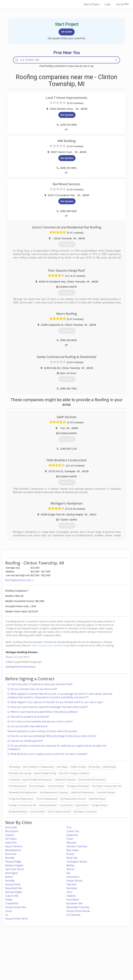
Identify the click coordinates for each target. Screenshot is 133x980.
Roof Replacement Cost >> (20, 580)
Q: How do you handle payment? (25, 741)
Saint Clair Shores (15, 869)
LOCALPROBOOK (23, 4)
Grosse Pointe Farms (17, 919)
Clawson (10, 835)
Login (108, 4)
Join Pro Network (57, 948)
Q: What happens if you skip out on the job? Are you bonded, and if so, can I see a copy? (55, 702)
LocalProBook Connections (106, 959)
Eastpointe (72, 835)
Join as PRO (122, 4)
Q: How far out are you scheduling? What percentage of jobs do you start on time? (52, 736)
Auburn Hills (12, 896)
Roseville (10, 858)
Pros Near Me (21, 951)
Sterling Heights (14, 892)
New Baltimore (13, 850)
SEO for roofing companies (106, 963)
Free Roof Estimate (23, 959)
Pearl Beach (73, 900)
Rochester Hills (75, 903)
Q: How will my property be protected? (28, 717)
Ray (68, 873)
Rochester (72, 888)
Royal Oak (72, 858)
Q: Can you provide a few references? (28, 726)
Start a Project (92, 4)
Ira (7, 915)
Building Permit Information (21, 667)
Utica (69, 892)
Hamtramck (73, 877)
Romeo (70, 854)
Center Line (73, 831)
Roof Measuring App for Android (64, 963)
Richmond (11, 854)
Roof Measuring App (58, 955)
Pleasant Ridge (13, 862)
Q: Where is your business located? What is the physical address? (43, 712)
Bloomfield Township (78, 907)
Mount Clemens (14, 846)
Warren (71, 869)
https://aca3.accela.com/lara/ (47, 645)
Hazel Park (11, 843)
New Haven (73, 850)
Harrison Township (77, 846)
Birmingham (12, 831)
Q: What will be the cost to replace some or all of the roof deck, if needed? (47, 754)
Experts (52, 951)
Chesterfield (12, 903)
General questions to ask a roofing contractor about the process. (43, 731)
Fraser (70, 839)
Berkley (70, 865)
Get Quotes (67, 115)
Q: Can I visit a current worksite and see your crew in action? (40, 721)
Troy (69, 827)
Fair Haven (11, 839)
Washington (12, 873)
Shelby (9, 900)
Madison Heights (14, 865)
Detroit (9, 877)
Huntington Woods (77, 862)
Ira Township (73, 915)
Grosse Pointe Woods (78, 911)
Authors (97, 955)
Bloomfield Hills (14, 888)
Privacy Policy (100, 951)
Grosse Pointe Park (16, 907)
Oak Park (71, 884)
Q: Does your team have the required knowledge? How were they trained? (47, 707)
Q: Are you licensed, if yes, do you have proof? (32, 689)
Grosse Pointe (13, 884)
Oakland (71, 896)
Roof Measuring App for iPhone (63, 959)
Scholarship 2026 (101, 948)
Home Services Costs (24, 948)
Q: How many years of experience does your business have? (40, 684)
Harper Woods (74, 881)
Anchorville (11, 827)
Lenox (8, 911)
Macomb (71, 843)
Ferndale (10, 881)
